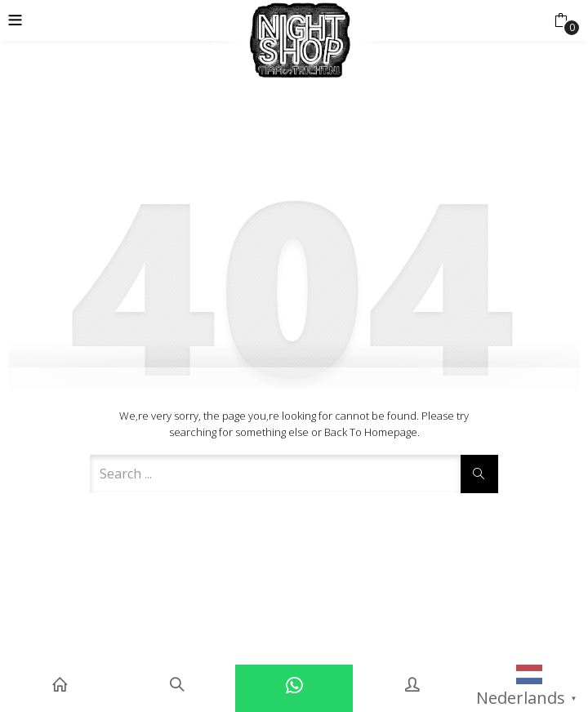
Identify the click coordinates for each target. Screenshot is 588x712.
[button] (561, 20)
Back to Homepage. (372, 432)
